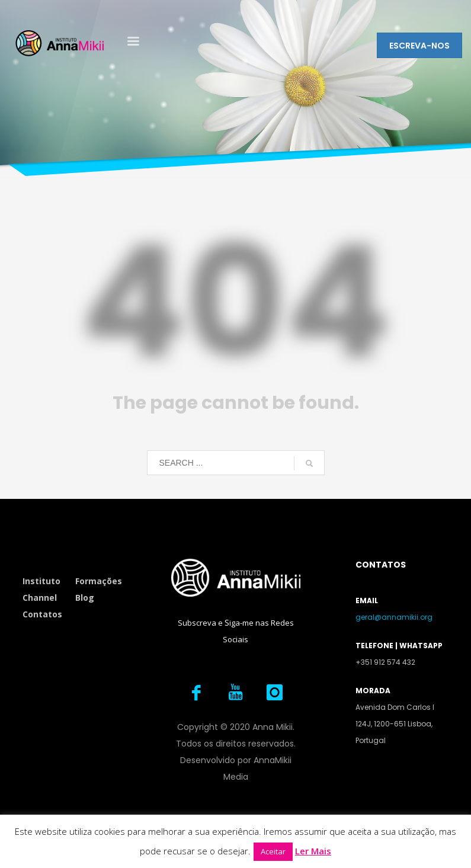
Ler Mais (313, 851)
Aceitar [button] (273, 851)
